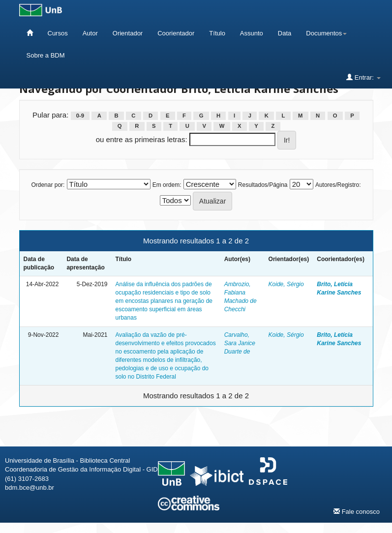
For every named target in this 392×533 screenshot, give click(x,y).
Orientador (128, 33)
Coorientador (176, 33)
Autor (90, 33)
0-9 (80, 116)
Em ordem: (167, 185)
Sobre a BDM (46, 55)
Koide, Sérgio (286, 284)
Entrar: (363, 77)
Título (217, 33)
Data (285, 33)
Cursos (58, 33)
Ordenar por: (48, 185)
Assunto (252, 33)
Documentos (326, 33)
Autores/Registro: (338, 185)
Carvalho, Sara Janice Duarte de (240, 343)
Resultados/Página (263, 185)
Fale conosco (357, 511)
